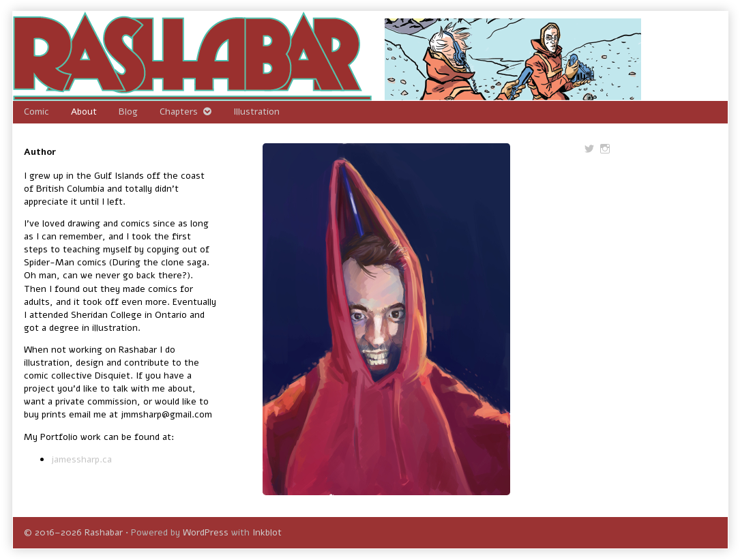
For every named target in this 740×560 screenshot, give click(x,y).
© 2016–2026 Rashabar (73, 532)
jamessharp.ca (82, 459)
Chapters (179, 112)
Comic (36, 112)
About (84, 112)
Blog (128, 112)
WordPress (206, 532)
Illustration (256, 112)
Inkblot (267, 532)
